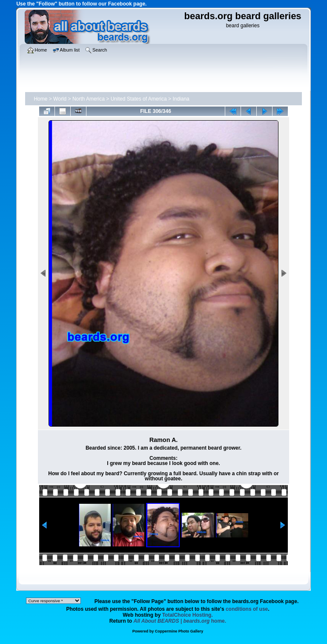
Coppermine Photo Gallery (179, 631)
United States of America (139, 99)
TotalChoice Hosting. (188, 615)
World (60, 99)
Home (40, 99)
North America (89, 99)
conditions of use (247, 609)
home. (180, 621)
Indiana (181, 99)
